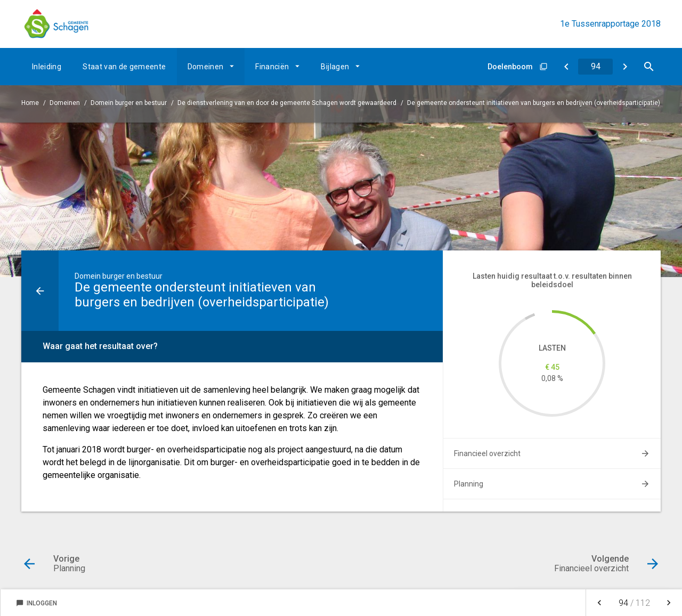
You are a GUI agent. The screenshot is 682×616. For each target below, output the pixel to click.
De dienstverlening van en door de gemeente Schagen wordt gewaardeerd (287, 103)
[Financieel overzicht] (625, 67)
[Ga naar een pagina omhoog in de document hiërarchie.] (40, 291)
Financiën (272, 67)
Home (30, 103)
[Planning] (566, 67)
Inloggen (36, 603)
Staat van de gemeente (124, 67)
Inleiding (47, 67)
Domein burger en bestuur (129, 103)
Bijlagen (335, 67)
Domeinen (206, 67)
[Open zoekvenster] (649, 67)
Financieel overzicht (487, 453)
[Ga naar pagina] (595, 67)
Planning (469, 484)
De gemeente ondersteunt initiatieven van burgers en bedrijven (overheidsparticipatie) (534, 103)
